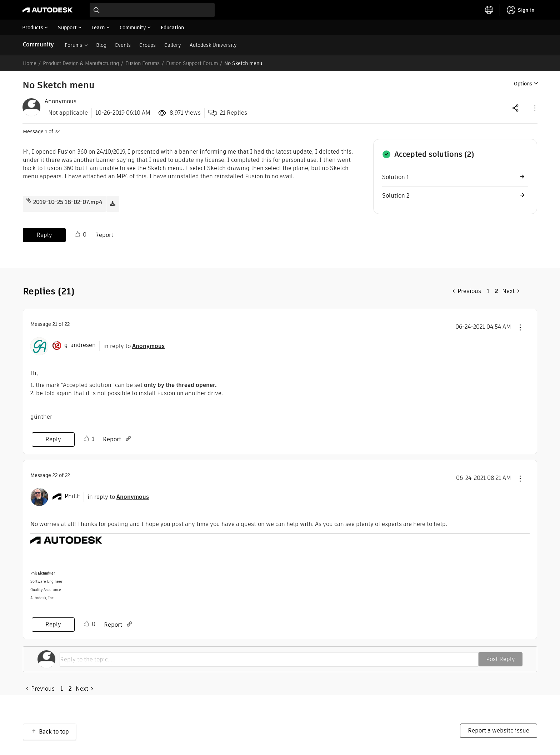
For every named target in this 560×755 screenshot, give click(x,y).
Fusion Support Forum (192, 61)
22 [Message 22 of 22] (55, 473)
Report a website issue (499, 728)
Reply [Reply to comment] (53, 437)
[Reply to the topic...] (269, 657)
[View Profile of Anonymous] (61, 99)
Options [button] (523, 81)
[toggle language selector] (489, 8)
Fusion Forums (142, 61)
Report (104, 233)
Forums (73, 43)
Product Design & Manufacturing (81, 61)
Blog (101, 43)
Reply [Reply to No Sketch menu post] (44, 233)
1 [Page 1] (488, 289)
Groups (147, 43)
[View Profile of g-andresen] (80, 343)
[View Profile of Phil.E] (72, 494)
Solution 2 (396, 193)
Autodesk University (213, 43)
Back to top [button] (54, 729)
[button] (534, 106)
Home (30, 61)
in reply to (134, 344)
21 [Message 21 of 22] (55, 322)
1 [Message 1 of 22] (46, 129)
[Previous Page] (467, 289)
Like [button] (77, 232)
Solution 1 (396, 175)
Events (123, 43)
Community (38, 42)
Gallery (173, 43)
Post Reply (501, 657)
